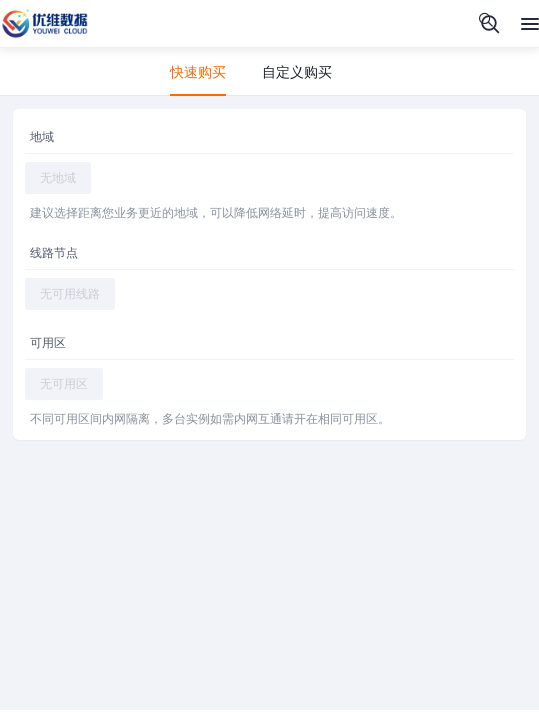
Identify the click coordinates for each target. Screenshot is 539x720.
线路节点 (54, 253)
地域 (42, 137)
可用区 (48, 343)
